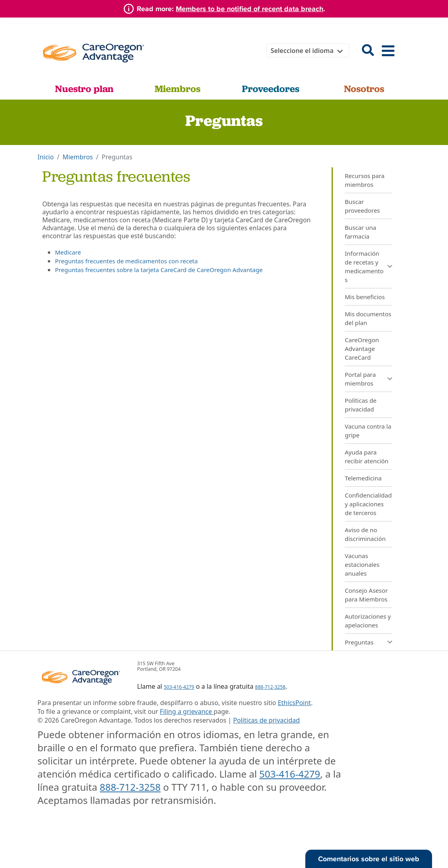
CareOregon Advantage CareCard (362, 349)
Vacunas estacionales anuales (362, 564)
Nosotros (364, 89)
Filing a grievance (187, 711)
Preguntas (359, 642)
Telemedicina (363, 478)
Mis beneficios (365, 297)
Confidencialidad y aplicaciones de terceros (368, 504)
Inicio (46, 157)
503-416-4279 (179, 687)
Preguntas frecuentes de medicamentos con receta (126, 261)
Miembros (178, 89)
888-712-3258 (270, 687)
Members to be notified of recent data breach (250, 9)
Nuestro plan (84, 89)
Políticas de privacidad (266, 720)
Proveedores (271, 89)
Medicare (68, 252)
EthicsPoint (294, 703)
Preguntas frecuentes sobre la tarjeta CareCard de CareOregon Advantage (159, 270)
